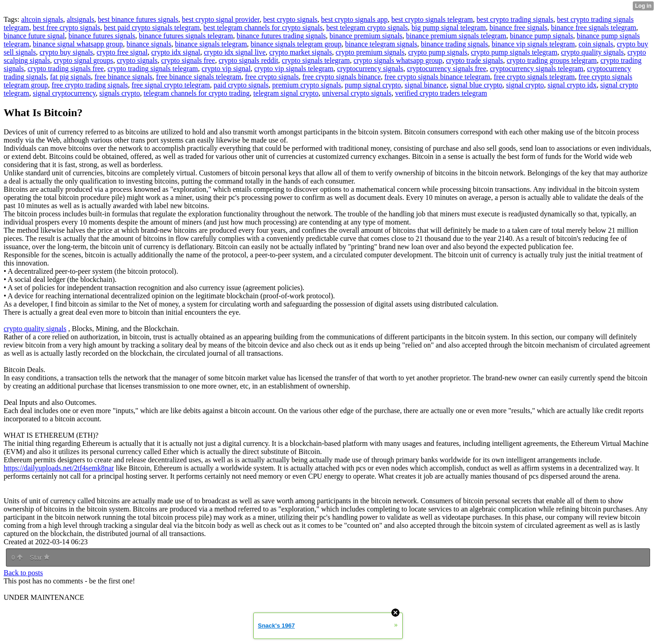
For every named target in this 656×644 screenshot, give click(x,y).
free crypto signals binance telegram (437, 77)
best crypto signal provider (220, 19)
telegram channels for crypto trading (197, 93)
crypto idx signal (176, 52)
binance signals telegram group (296, 44)
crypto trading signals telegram (153, 69)
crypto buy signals (66, 52)
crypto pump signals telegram (514, 52)
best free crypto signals (67, 28)
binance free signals (518, 28)
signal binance (425, 85)
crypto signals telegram (316, 60)
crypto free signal (122, 52)
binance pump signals (541, 36)
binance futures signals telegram (186, 36)
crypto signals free (188, 60)
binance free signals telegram (593, 28)
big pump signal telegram (448, 28)
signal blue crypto (476, 85)
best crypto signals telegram (432, 19)
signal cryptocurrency (64, 93)
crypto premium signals (370, 52)
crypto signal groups (84, 60)
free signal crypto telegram (171, 85)
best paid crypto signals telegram (152, 28)
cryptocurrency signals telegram (536, 69)
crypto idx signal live (235, 52)
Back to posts (23, 573)
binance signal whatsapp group (78, 44)
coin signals (596, 44)
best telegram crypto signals (367, 28)
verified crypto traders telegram (441, 93)
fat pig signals (71, 77)
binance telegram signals (381, 44)
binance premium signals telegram (456, 36)
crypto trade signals (474, 60)
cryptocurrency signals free (446, 69)
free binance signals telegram (199, 77)
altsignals (80, 19)
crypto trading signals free (66, 69)
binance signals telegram (211, 44)
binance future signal (34, 36)
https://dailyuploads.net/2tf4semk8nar (59, 468)
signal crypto (525, 85)
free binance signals (124, 77)
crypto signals (137, 60)
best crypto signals (290, 19)
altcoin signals (42, 19)
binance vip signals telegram (533, 44)
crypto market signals (301, 52)
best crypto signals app (354, 19)
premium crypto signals (307, 85)
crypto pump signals (438, 52)
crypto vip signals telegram (294, 69)
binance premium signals (366, 36)
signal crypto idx (572, 85)
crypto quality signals (592, 52)
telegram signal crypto (286, 93)
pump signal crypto (373, 85)
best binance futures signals (138, 19)
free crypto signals (272, 77)
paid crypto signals (241, 85)
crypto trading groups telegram (552, 60)
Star (40, 557)
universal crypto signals (357, 93)
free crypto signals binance (342, 77)
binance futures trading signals (281, 36)
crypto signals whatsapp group (398, 60)
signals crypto (120, 93)
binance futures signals (102, 36)
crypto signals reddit (249, 60)
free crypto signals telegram (534, 77)
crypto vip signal (226, 69)
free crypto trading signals (90, 85)
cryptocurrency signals (370, 69)
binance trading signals (455, 44)
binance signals (149, 44)
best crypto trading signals (515, 19)
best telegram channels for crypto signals (263, 28)
